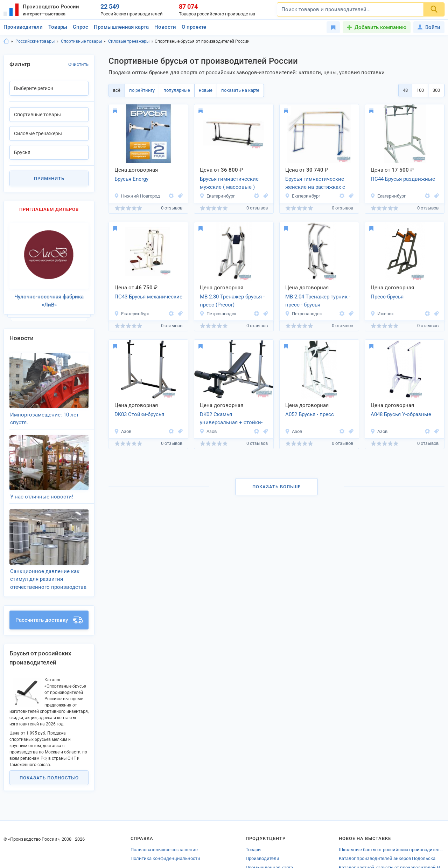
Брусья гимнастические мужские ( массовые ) (229, 183)
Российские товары (35, 41)
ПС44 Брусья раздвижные (403, 179)
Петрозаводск (218, 314)
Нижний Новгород (137, 196)
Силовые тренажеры (129, 41)
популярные (177, 90)
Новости (165, 27)
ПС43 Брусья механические (148, 297)
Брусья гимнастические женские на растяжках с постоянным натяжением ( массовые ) (319, 184)
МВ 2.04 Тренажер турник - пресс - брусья (318, 301)
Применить (49, 178)
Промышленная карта (121, 27)
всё (117, 90)
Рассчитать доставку (49, 594)
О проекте (194, 27)
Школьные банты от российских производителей (392, 824)
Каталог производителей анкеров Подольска (387, 832)
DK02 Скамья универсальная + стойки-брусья (231, 419)
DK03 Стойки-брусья (139, 414)
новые (206, 90)
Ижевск (382, 314)
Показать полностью (49, 752)
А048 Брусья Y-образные (401, 414)
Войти (429, 27)
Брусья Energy (131, 179)
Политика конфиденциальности (165, 832)
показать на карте (240, 90)
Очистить (78, 64)
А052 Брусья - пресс (310, 414)
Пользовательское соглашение (164, 824)
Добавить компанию (380, 27)
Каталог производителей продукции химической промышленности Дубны (392, 850)
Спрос (80, 27)
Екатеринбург (217, 196)
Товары (58, 27)
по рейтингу (142, 90)
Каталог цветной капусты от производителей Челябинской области (392, 842)
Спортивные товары (81, 41)
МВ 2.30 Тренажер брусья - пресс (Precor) (232, 301)
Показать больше (276, 487)
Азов (123, 431)
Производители (23, 27)
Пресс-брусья (387, 297)
